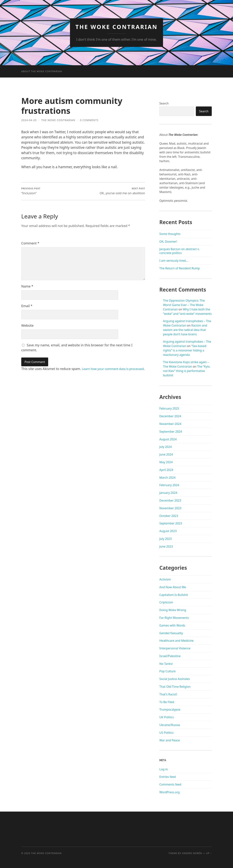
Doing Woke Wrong (173, 610)
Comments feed (170, 784)
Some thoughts (170, 234)
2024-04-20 (29, 120)
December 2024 (170, 416)
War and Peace (170, 740)
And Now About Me (173, 587)
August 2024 (168, 439)
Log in (164, 769)
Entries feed (168, 777)
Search (164, 103)
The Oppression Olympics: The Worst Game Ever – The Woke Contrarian (184, 305)
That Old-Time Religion (175, 687)
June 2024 (166, 454)
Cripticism (166, 602)
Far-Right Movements (174, 618)
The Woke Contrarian (117, 27)
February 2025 (169, 408)
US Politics (167, 733)
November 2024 (170, 424)
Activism (165, 579)
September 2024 (171, 431)
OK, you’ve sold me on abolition (122, 191)
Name (27, 286)
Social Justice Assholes (175, 679)
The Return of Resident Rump (180, 268)
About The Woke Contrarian (42, 71)
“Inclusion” (31, 191)
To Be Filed (167, 702)
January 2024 (168, 493)
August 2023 (168, 531)
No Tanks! (166, 664)
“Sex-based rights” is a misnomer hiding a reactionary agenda (185, 350)
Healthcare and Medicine (176, 641)
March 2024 (167, 477)
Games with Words (172, 625)
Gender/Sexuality (171, 633)
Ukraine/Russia (170, 725)
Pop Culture (167, 671)
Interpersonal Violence (175, 648)
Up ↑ (209, 853)
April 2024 (166, 470)
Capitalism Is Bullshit (174, 595)
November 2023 (170, 508)
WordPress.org (170, 792)
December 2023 (170, 500)
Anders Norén (192, 853)
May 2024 (166, 462)
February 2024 (169, 485)
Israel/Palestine (170, 656)
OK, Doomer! (168, 241)
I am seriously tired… (174, 261)
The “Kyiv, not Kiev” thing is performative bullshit (187, 371)
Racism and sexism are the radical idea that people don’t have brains (185, 330)
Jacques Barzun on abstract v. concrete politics (180, 251)
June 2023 (166, 546)
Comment (30, 243)
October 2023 (169, 516)
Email (27, 306)
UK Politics (167, 717)
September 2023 (171, 523)
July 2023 (165, 539)
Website (27, 326)
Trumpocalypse (170, 709)
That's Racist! (168, 694)
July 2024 (165, 447)
